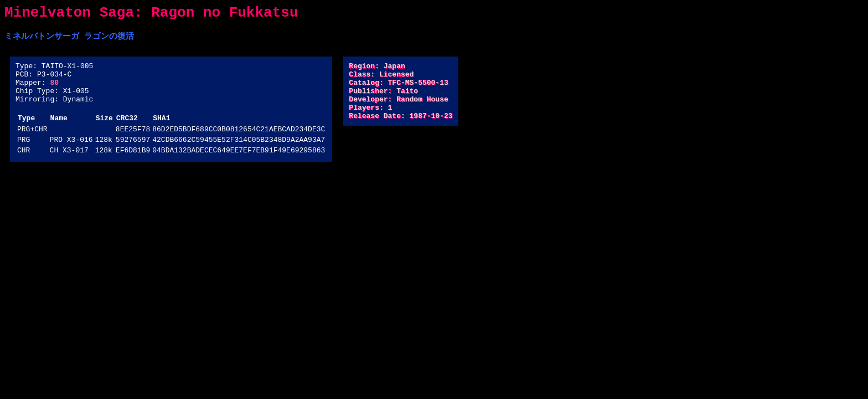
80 (54, 91)
